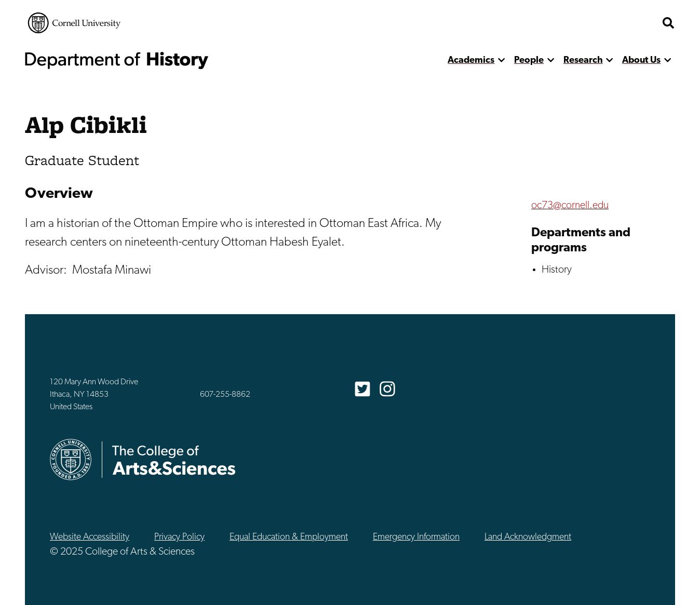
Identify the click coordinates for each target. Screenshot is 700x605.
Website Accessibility (90, 537)
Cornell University (74, 23)
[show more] (501, 60)
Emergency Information (416, 537)
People (529, 60)
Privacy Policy (179, 537)
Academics (471, 60)
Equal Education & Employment (289, 537)
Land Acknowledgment (528, 537)
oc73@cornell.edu (570, 206)
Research (583, 60)
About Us (641, 60)
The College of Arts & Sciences (594, 23)
